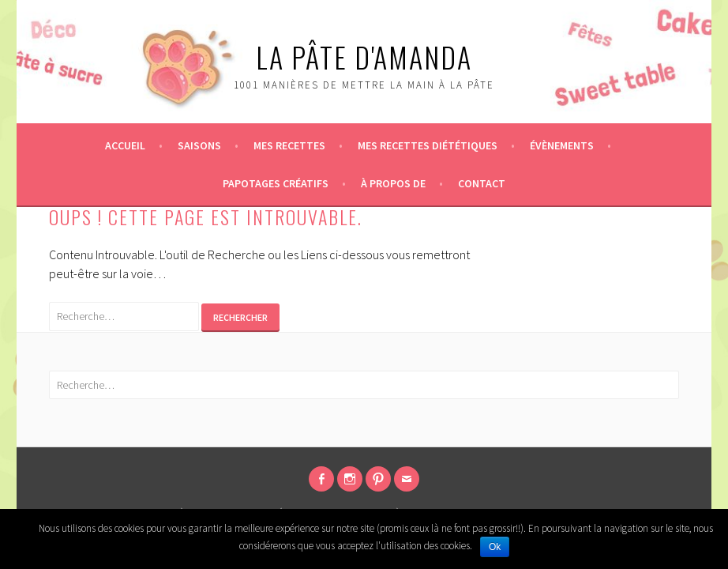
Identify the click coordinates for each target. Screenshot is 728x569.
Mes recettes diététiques (428, 145)
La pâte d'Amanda (364, 57)
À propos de (393, 183)
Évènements (562, 145)
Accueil (125, 145)
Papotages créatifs (276, 183)
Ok (495, 547)
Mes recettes (289, 145)
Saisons (199, 145)
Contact (482, 183)
